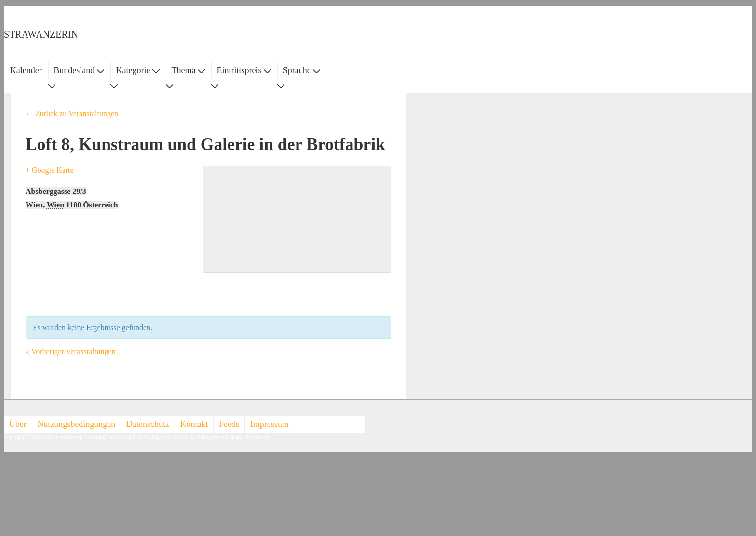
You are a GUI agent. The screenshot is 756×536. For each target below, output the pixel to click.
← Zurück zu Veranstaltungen (72, 114)
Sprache (302, 70)
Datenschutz (148, 424)
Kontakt (194, 424)
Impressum (270, 424)
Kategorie (137, 70)
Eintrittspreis (244, 70)
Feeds (229, 424)
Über (18, 424)
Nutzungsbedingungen (76, 424)
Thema (188, 70)
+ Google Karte (50, 170)
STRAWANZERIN (41, 34)
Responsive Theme (291, 437)
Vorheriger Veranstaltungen (71, 351)
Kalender (26, 70)
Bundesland (79, 70)
